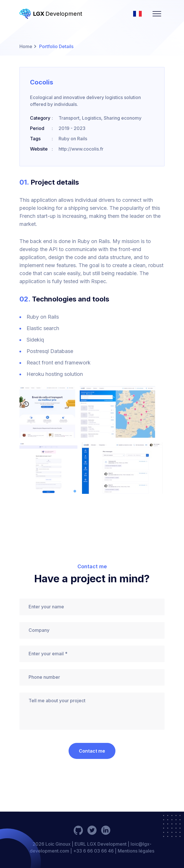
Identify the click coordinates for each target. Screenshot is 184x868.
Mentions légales (136, 851)
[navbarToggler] (157, 14)
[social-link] (78, 830)
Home (26, 46)
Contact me (92, 751)
